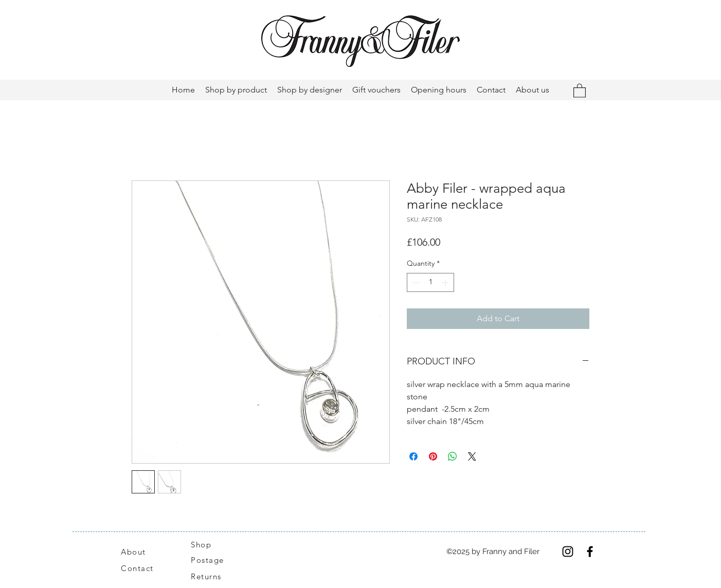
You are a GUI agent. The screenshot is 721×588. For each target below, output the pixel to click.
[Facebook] (590, 552)
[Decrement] (415, 282)
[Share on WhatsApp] (453, 456)
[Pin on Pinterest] (433, 456)
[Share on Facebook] (413, 456)
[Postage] (213, 560)
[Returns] (211, 576)
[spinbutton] (430, 282)
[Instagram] (568, 552)
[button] (580, 90)
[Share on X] (472, 456)
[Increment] (446, 282)
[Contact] (143, 568)
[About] (146, 552)
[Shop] (207, 544)
